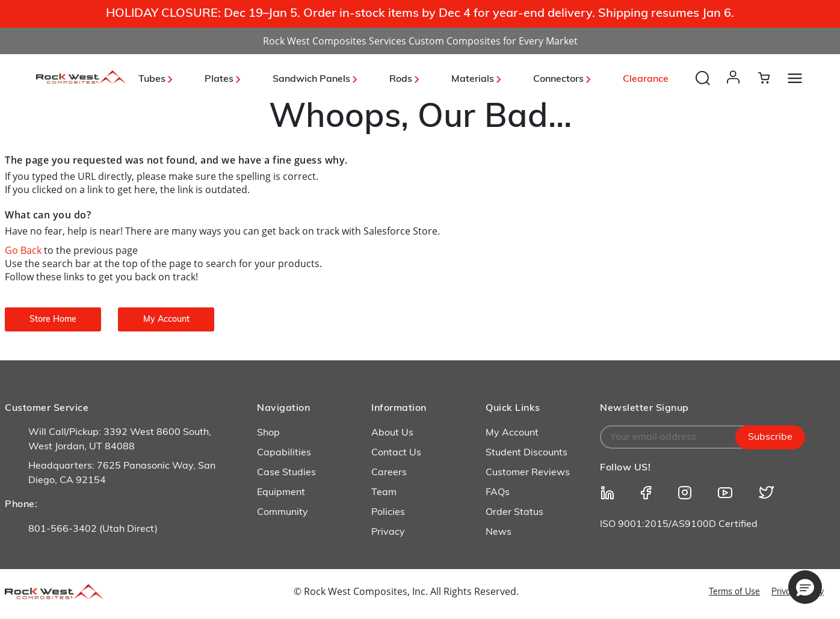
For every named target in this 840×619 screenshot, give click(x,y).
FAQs (498, 493)
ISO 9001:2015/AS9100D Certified (679, 525)
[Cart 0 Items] (771, 78)
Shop (268, 433)
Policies (388, 513)
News (499, 532)
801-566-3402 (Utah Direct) (93, 529)
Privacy (388, 532)
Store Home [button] (53, 320)
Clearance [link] (646, 79)
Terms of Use (734, 592)
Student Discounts (527, 453)
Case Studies (286, 473)
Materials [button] (476, 79)
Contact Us (396, 453)
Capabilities (284, 453)
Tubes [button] (155, 79)
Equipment (281, 493)
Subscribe (770, 437)
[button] (736, 89)
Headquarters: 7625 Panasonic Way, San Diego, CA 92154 (122, 473)
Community (283, 513)
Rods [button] (404, 79)
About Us (392, 433)
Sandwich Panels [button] (315, 79)
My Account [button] (166, 320)
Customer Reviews (528, 473)
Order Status (514, 513)
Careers (389, 473)
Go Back (24, 250)
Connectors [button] (562, 79)
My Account (512, 433)
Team (384, 493)
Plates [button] (222, 79)
